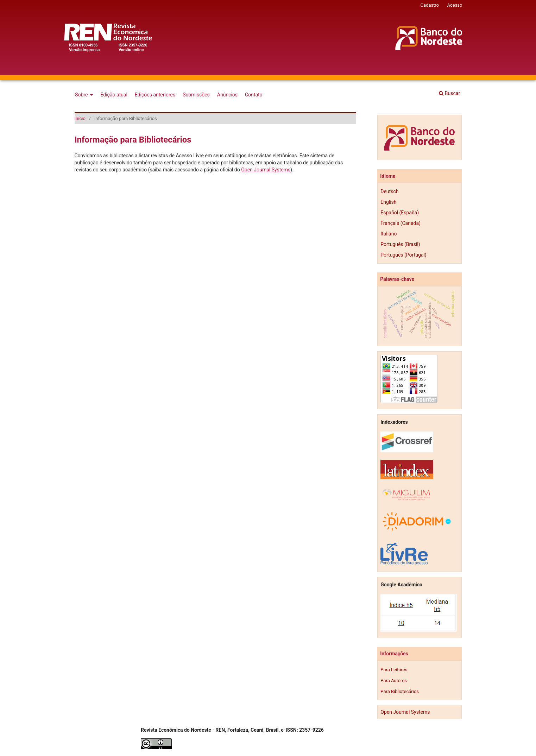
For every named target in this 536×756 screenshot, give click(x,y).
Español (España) (400, 213)
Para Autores (394, 681)
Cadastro (430, 5)
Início (80, 118)
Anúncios (227, 95)
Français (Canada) (401, 223)
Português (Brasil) (400, 244)
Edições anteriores (155, 95)
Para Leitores (394, 670)
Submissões (196, 95)
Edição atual (114, 95)
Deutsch (389, 191)
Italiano (389, 234)
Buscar (449, 93)
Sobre (82, 95)
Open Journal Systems (266, 170)
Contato (254, 95)
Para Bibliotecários (400, 691)
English (388, 202)
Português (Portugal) (403, 255)
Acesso (455, 5)
